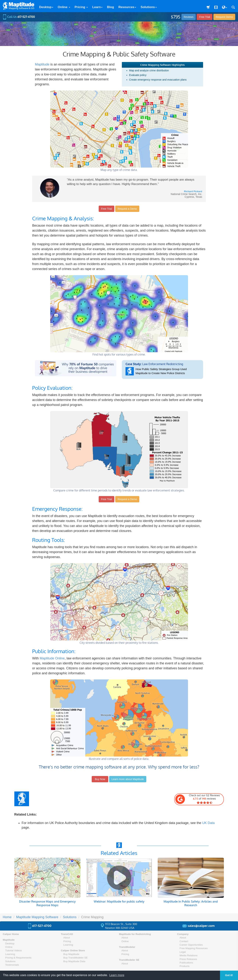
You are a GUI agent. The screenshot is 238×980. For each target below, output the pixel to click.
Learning (10, 954)
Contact (184, 941)
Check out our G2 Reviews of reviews (198, 799)
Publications (186, 963)
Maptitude (42, 64)
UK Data (208, 823)
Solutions (149, 7)
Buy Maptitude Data (74, 961)
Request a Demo (127, 209)
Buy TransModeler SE (76, 958)
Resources (127, 7)
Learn (97, 7)
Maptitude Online (52, 658)
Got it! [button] (229, 975)
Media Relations (188, 955)
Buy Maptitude (71, 954)
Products (185, 966)
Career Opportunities (191, 945)
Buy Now (100, 779)
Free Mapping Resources (194, 948)
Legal (183, 952)
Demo (224, 17)
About (67, 938)
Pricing (81, 7)
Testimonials (12, 965)
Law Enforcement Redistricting (163, 369)
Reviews (189, 17)
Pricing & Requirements (18, 958)
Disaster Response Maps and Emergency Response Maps (47, 903)
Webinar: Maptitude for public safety (119, 901)
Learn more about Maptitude (128, 779)
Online (64, 7)
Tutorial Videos (13, 950)
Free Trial (204, 17)
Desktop (46, 7)
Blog (110, 7)
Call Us (19, 17)
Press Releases (188, 959)
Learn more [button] (117, 975)
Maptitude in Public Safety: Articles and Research (191, 903)
